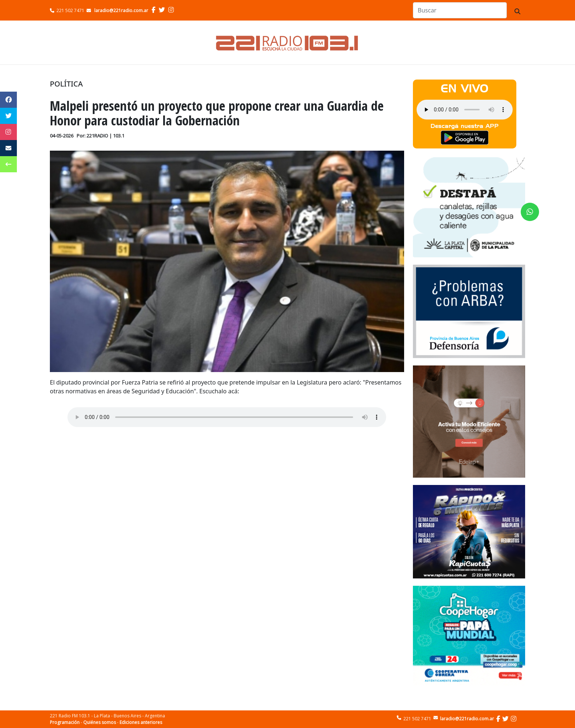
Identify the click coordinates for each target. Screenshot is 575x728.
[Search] (460, 10)
